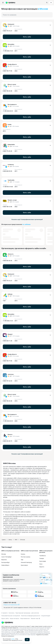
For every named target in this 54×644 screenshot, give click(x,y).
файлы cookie (20, 632)
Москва (4, 554)
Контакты (12, 613)
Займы (10, 540)
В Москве (23, 540)
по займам (26, 224)
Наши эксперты (14, 618)
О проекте (4, 613)
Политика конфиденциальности (31, 616)
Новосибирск (5, 565)
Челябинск (43, 556)
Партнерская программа (23, 613)
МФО (16, 540)
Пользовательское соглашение (11, 616)
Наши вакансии (25, 618)
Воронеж (4, 560)
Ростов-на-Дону (26, 557)
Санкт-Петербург (6, 557)
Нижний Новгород (26, 562)
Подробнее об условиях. (42, 635)
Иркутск (42, 567)
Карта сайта (5, 618)
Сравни (4, 540)
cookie (13, 639)
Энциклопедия (46, 616)
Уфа (22, 560)
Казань (23, 554)
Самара (42, 558)
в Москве (43, 9)
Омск (41, 564)
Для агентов (35, 613)
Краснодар (43, 561)
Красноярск (24, 565)
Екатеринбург (6, 562)
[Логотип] (27, 622)
